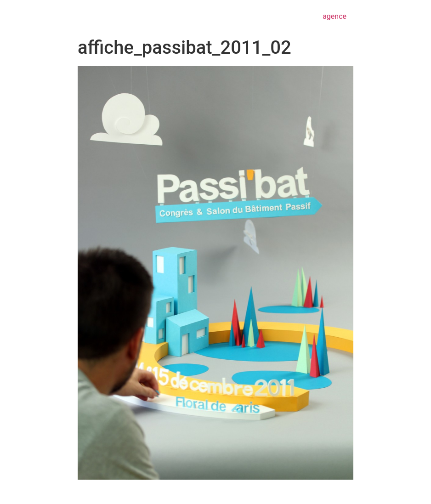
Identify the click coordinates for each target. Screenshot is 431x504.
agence (335, 16)
